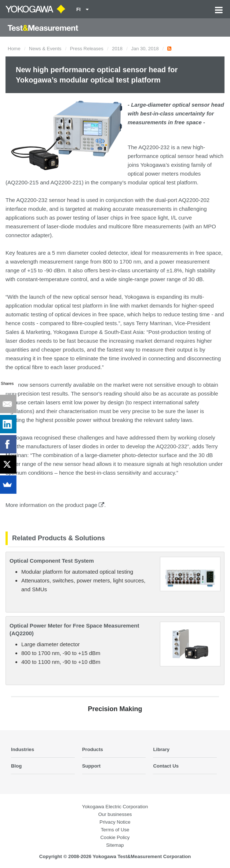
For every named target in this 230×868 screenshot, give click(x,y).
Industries (23, 749)
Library (161, 749)
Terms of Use (115, 830)
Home (14, 49)
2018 (117, 49)
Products (93, 749)
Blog (16, 766)
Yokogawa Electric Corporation (115, 807)
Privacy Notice (115, 822)
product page (85, 505)
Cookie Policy (115, 837)
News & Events (45, 49)
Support (92, 766)
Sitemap (115, 845)
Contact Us (166, 766)
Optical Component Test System (52, 561)
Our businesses (115, 814)
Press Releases (87, 49)
